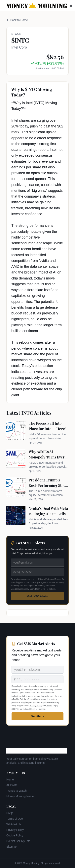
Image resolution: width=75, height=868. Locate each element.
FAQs (10, 813)
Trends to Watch (17, 791)
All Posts (12, 785)
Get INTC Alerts (37, 596)
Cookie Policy (15, 835)
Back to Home (17, 20)
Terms (58, 579)
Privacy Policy (44, 579)
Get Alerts (37, 716)
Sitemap (11, 847)
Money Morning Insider (20, 796)
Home (10, 780)
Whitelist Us (14, 824)
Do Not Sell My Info (18, 841)
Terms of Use (15, 819)
